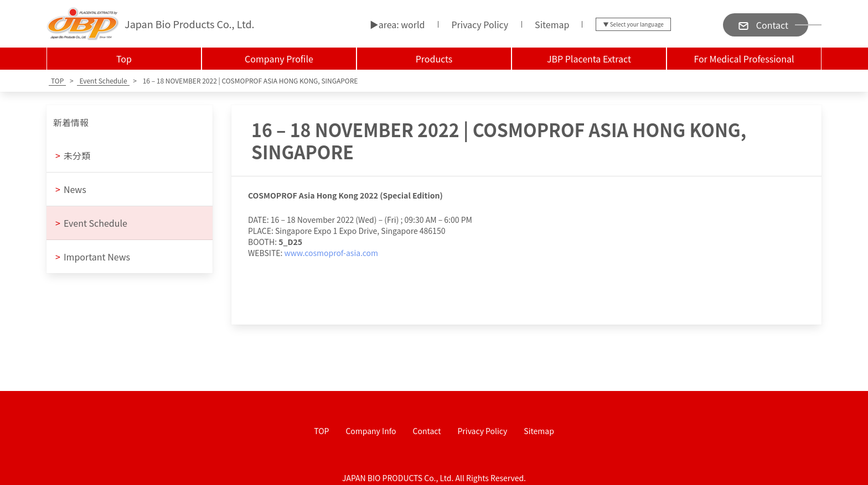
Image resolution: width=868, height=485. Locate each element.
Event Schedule (91, 223)
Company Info (371, 431)
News (71, 189)
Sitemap (552, 24)
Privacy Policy (480, 24)
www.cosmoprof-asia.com (331, 253)
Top (124, 59)
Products (434, 59)
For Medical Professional (744, 59)
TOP (321, 431)
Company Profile (279, 59)
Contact (427, 431)
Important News (93, 257)
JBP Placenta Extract (589, 59)
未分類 (73, 155)
